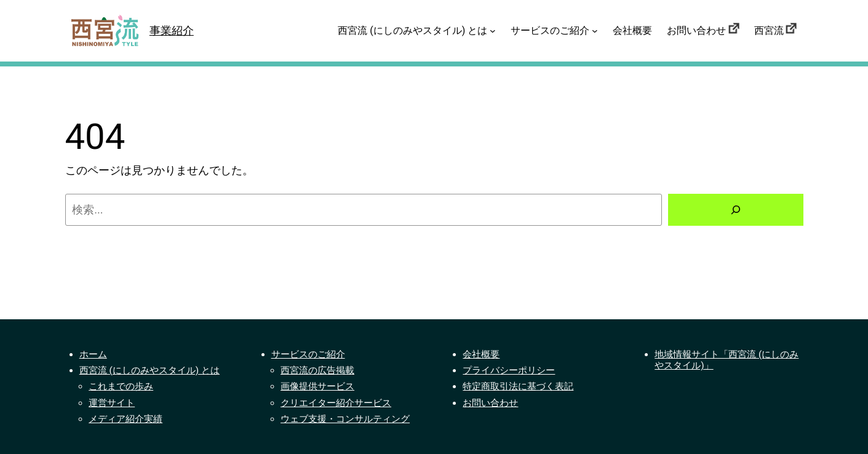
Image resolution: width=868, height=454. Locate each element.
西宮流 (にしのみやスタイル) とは (149, 370)
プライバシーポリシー (509, 370)
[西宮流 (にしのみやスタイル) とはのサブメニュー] (493, 31)
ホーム (93, 354)
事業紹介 (172, 30)
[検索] (736, 210)
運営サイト (112, 403)
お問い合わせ (490, 403)
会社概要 (481, 354)
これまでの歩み (121, 386)
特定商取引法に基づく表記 (518, 386)
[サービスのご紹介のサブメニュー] (595, 31)
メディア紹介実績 (125, 419)
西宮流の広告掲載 (317, 370)
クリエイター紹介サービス (336, 403)
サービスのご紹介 (308, 354)
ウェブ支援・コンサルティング (345, 419)
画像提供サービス (317, 386)
